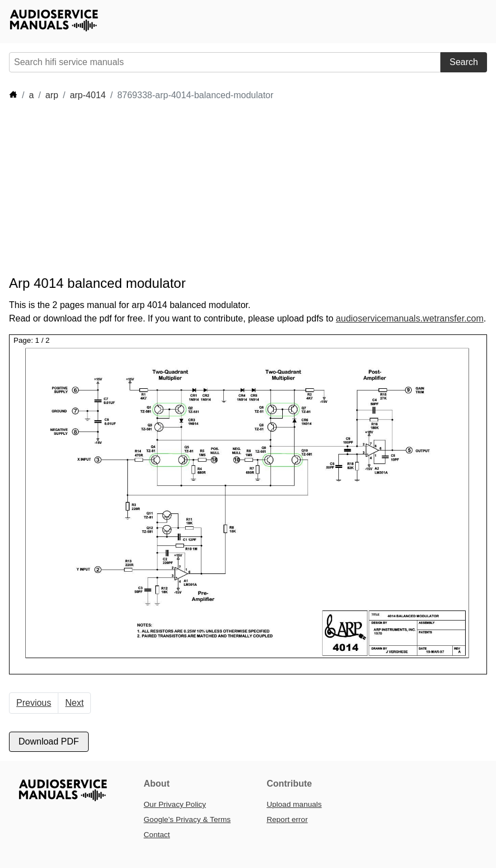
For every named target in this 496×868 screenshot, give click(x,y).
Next (74, 703)
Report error (287, 819)
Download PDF (49, 741)
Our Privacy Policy (175, 804)
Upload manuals (294, 804)
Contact (157, 835)
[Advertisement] (213, 189)
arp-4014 (88, 95)
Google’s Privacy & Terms (187, 819)
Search (464, 62)
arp (52, 95)
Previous (34, 703)
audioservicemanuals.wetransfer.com (410, 318)
